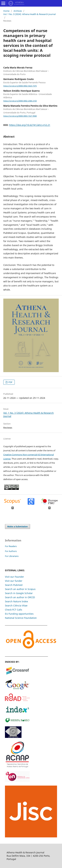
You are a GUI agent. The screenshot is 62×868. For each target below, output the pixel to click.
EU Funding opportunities (19, 614)
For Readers (11, 546)
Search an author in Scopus (20, 589)
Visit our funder (14, 581)
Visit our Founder (14, 577)
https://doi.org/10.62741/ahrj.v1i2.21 (30, 125)
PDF (10, 382)
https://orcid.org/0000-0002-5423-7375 (20, 86)
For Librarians (12, 556)
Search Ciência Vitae (16, 606)
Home (6, 11)
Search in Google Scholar (19, 593)
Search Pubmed (14, 585)
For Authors (11, 551)
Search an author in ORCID (20, 597)
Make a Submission (18, 526)
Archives (18, 11)
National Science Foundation (21, 618)
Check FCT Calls (14, 610)
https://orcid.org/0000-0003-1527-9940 (20, 116)
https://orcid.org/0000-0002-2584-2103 (20, 101)
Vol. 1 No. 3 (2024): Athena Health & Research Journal (29, 14)
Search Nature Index (16, 601)
